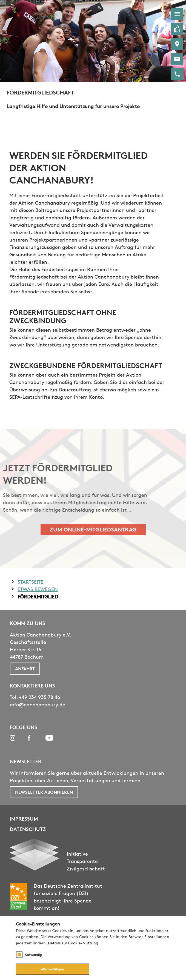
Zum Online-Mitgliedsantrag (93, 529)
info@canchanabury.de (38, 704)
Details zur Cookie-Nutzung (73, 943)
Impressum (24, 819)
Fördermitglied (38, 596)
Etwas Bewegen (38, 589)
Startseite (30, 581)
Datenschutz (28, 829)
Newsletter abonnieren (44, 792)
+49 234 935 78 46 (40, 697)
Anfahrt (25, 669)
